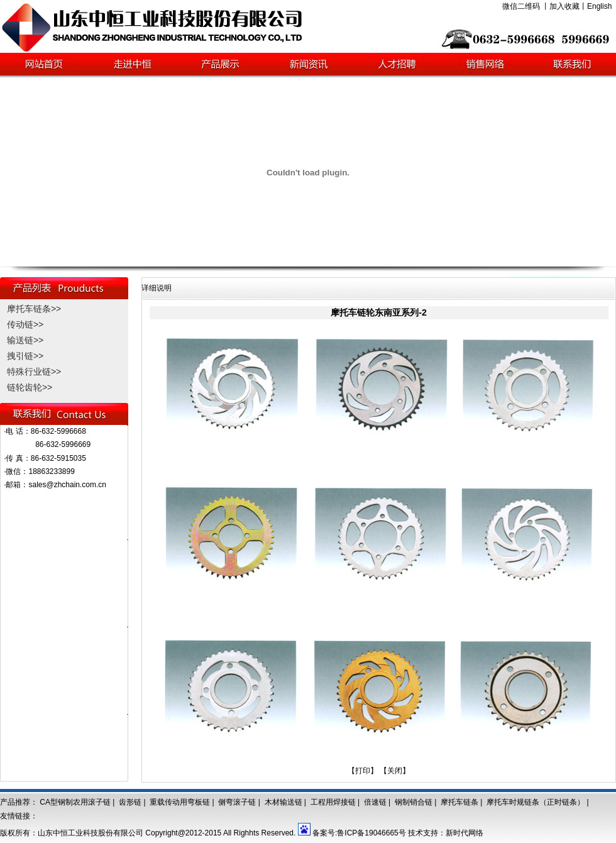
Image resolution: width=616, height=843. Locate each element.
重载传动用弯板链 (180, 802)
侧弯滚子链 (237, 802)
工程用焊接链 (333, 802)
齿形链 (130, 802)
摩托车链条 (459, 802)
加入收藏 (564, 6)
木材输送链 (283, 802)
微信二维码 (521, 6)
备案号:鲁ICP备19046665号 (359, 833)
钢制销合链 (414, 802)
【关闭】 (395, 771)
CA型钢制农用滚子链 (75, 802)
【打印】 (363, 771)
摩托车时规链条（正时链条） (536, 802)
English (599, 6)
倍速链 (375, 802)
